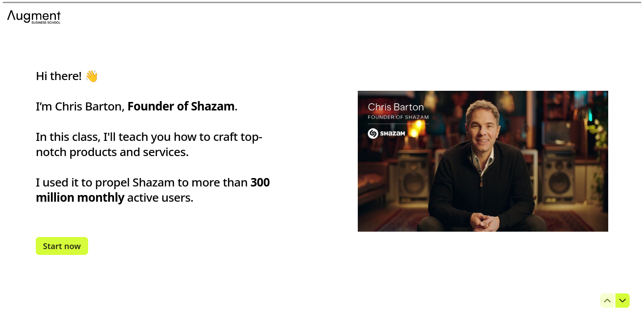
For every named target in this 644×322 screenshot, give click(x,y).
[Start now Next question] (62, 246)
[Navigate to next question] (623, 301)
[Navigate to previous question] (607, 301)
